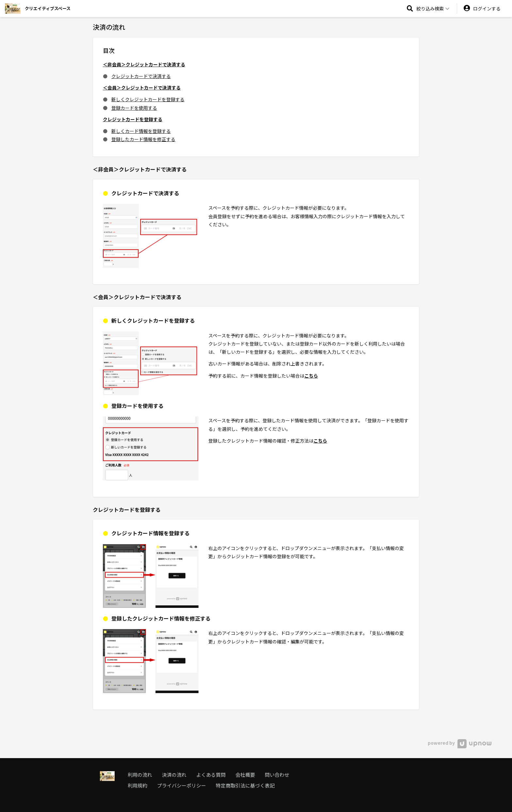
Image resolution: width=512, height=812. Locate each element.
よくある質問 (211, 775)
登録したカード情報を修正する (143, 139)
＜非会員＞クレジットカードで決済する (144, 64)
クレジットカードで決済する (141, 76)
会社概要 (245, 775)
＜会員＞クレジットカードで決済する (142, 88)
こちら (311, 376)
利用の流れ (140, 775)
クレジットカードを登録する (133, 119)
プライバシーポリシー (182, 785)
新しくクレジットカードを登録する (148, 99)
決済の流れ (174, 775)
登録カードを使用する (134, 108)
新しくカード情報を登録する (141, 131)
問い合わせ (277, 775)
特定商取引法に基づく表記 (245, 785)
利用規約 (137, 785)
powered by (460, 743)
